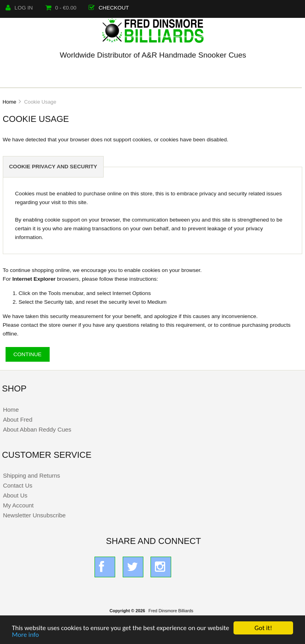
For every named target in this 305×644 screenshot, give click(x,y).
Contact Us (17, 485)
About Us (15, 495)
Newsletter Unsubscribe (34, 515)
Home (9, 102)
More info (25, 635)
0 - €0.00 (61, 8)
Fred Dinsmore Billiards (171, 611)
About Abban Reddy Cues (37, 429)
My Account (18, 505)
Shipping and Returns (31, 475)
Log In (19, 8)
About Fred (17, 419)
